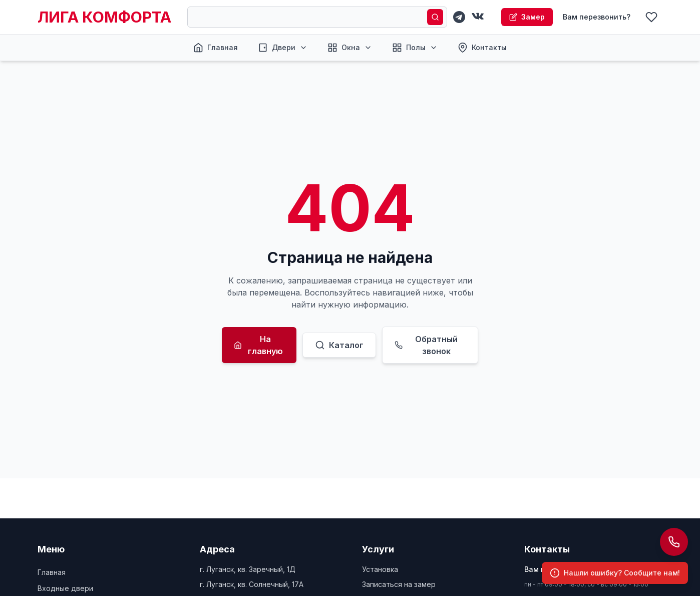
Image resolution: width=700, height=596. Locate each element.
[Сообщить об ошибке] (615, 573)
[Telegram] (459, 17)
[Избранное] (651, 17)
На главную (258, 345)
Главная (52, 572)
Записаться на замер (399, 584)
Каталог (339, 345)
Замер (527, 17)
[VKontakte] (478, 17)
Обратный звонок (426, 345)
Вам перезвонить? (597, 17)
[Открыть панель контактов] (674, 542)
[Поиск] (435, 17)
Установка (380, 569)
